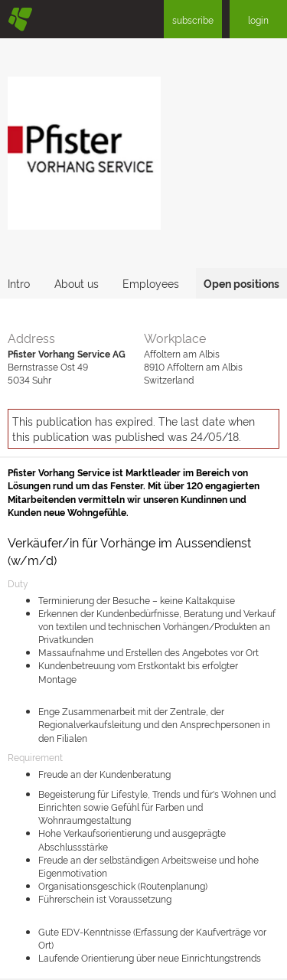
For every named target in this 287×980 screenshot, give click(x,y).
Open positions (241, 283)
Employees (151, 283)
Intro (19, 283)
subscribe (193, 20)
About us (77, 283)
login (258, 20)
